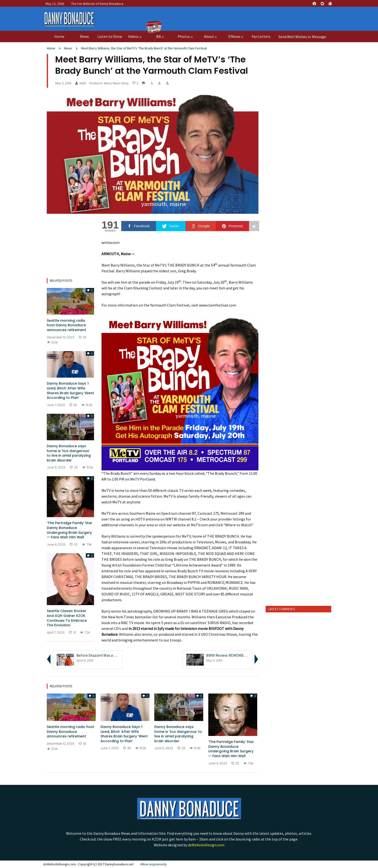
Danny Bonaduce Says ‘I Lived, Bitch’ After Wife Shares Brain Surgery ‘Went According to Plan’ (70, 391)
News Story (121, 83)
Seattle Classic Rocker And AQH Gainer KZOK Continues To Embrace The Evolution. (67, 618)
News (68, 48)
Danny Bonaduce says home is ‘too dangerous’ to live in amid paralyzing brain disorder (69, 453)
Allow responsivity (154, 864)
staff (80, 83)
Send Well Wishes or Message (302, 37)
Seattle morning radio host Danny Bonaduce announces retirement (66, 325)
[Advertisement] (299, 526)
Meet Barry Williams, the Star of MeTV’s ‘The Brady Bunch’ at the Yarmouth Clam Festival (144, 48)
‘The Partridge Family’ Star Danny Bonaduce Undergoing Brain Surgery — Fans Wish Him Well (70, 530)
